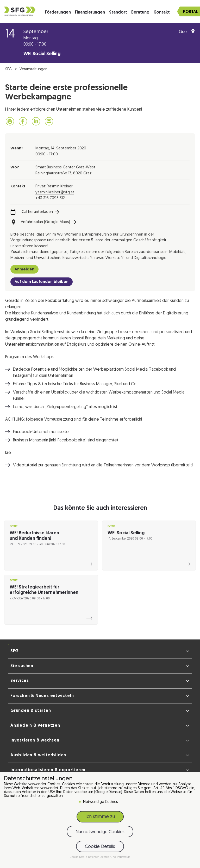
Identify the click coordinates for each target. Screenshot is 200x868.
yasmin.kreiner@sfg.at (55, 192)
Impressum (124, 857)
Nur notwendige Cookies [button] (100, 832)
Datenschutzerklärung (102, 857)
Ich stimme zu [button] (100, 817)
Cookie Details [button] (100, 847)
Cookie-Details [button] (79, 857)
